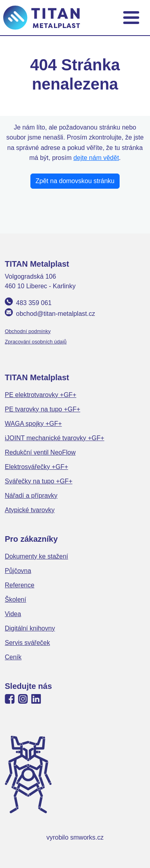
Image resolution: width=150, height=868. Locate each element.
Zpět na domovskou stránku (75, 181)
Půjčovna (18, 571)
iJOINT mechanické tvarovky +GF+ (55, 438)
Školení (15, 600)
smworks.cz (87, 837)
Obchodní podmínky (28, 331)
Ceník (13, 657)
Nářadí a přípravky (31, 496)
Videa (13, 614)
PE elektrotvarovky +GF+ (41, 395)
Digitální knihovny (30, 628)
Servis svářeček (27, 643)
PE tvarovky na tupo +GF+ (43, 409)
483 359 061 (34, 303)
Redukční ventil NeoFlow (40, 452)
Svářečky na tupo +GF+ (39, 481)
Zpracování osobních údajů (36, 342)
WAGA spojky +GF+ (33, 424)
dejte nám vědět (96, 158)
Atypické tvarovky (30, 510)
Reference (20, 585)
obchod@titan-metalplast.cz (56, 314)
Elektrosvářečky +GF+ (36, 467)
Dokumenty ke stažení (36, 556)
